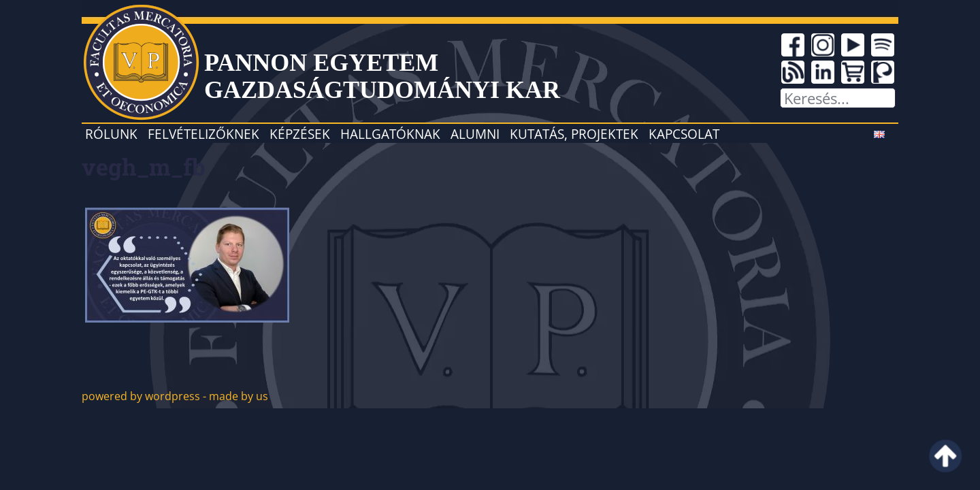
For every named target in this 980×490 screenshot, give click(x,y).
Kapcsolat (684, 134)
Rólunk (111, 134)
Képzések (300, 134)
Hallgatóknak (390, 134)
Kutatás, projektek (574, 134)
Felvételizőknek (203, 134)
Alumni (475, 134)
